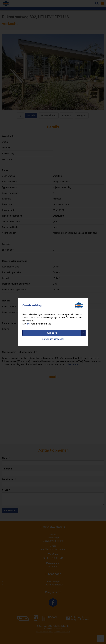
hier (28, 324)
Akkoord (52, 333)
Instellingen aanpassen (53, 339)
